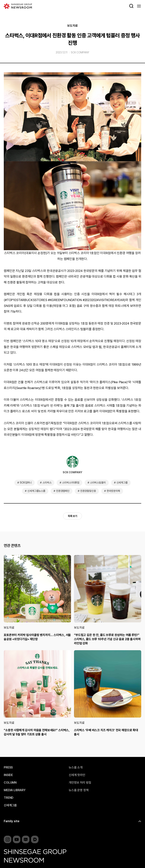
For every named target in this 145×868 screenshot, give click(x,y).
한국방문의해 (113, 491)
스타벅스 (47, 483)
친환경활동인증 (88, 491)
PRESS (8, 768)
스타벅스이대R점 (71, 483)
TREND (9, 798)
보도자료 (72, 26)
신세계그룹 (122, 483)
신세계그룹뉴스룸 (36, 491)
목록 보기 (72, 516)
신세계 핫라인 (77, 775)
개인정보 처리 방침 (80, 783)
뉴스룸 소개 (76, 768)
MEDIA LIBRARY (15, 790)
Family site (12, 821)
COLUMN (10, 783)
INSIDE (8, 775)
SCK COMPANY (80, 52)
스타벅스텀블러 (98, 483)
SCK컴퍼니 (26, 483)
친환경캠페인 (63, 491)
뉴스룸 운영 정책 (79, 790)
